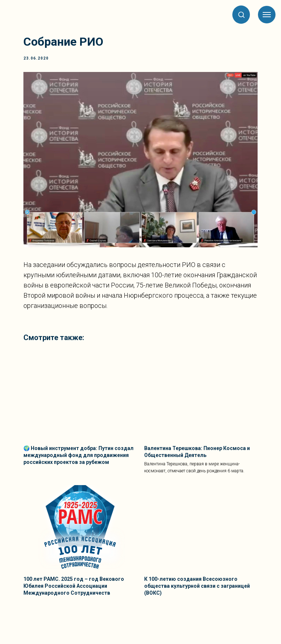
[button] (241, 14)
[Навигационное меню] (267, 15)
